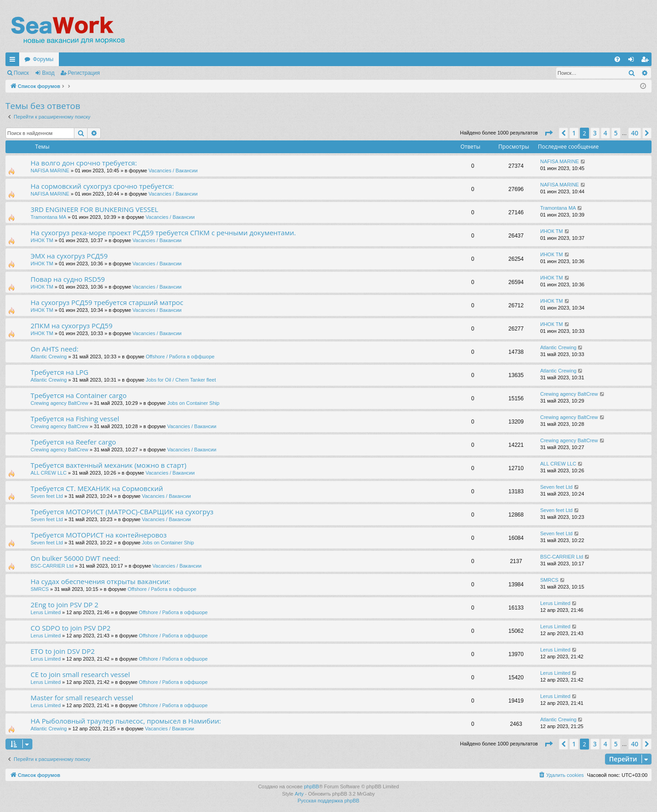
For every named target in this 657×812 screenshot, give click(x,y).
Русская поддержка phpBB (328, 801)
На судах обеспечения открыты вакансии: (100, 581)
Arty (299, 794)
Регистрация (84, 73)
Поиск (21, 73)
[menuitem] (617, 59)
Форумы (43, 59)
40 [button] (635, 133)
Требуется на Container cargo (79, 395)
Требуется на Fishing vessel (75, 419)
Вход (48, 73)
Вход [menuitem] (633, 61)
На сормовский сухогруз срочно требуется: (102, 186)
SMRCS (40, 589)
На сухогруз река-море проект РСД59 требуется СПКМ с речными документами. (163, 233)
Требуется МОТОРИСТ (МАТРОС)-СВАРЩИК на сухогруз (122, 512)
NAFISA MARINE (50, 171)
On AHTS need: (55, 349)
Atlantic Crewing (49, 357)
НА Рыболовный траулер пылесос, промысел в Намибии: (126, 721)
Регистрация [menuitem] (647, 61)
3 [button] (595, 133)
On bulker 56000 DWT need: (75, 558)
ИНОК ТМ (42, 240)
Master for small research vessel (82, 698)
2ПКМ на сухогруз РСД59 (72, 326)
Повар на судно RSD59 (68, 279)
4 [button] (605, 133)
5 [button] (616, 133)
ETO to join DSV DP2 (63, 651)
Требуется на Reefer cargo (73, 442)
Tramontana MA (48, 217)
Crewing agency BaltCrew (60, 403)
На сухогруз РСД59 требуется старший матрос (107, 302)
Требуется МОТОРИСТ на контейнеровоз (99, 535)
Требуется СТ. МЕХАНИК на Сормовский (97, 488)
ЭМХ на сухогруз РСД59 (69, 256)
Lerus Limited (46, 612)
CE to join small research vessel (80, 674)
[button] (548, 133)
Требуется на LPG (60, 372)
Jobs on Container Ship (193, 403)
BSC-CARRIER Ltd (52, 566)
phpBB (311, 786)
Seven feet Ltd (47, 496)
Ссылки (14, 61)
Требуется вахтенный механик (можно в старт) (108, 465)
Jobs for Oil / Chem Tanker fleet (181, 380)
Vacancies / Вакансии (173, 171)
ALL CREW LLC (49, 473)
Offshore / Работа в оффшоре (180, 357)
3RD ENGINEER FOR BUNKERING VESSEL (94, 209)
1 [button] (574, 133)
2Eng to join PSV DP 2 (65, 605)
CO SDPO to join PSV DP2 (70, 628)
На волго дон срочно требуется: (84, 163)
